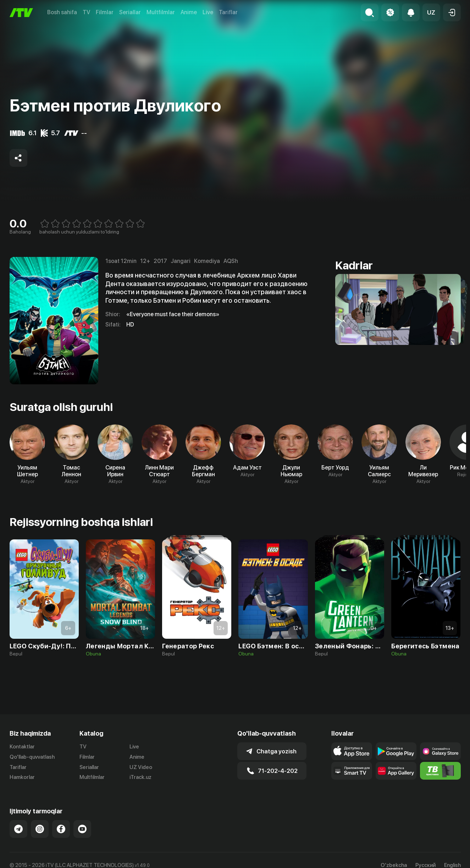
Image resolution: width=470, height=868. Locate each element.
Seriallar (130, 12)
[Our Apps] (352, 771)
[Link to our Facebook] (61, 829)
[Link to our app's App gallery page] (396, 771)
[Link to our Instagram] (40, 829)
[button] (431, 12)
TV (86, 12)
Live (208, 12)
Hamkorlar (22, 777)
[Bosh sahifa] (21, 13)
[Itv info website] (440, 771)
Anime (189, 12)
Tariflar (228, 12)
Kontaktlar (22, 747)
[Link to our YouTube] (82, 829)
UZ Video (141, 767)
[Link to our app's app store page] (352, 751)
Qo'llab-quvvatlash (32, 757)
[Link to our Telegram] (18, 829)
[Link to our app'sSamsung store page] (440, 751)
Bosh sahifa (62, 12)
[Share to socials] (18, 158)
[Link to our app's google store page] (396, 751)
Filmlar (105, 12)
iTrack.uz (140, 777)
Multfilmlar (161, 12)
